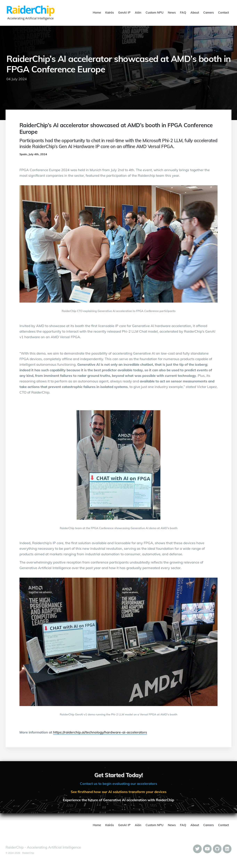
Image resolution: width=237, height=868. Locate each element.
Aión (138, 12)
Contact (223, 12)
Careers (209, 12)
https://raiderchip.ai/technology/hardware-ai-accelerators (100, 732)
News (172, 12)
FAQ (183, 12)
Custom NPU (155, 12)
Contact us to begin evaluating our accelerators (119, 784)
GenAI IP (124, 12)
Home (97, 12)
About (195, 12)
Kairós (110, 12)
